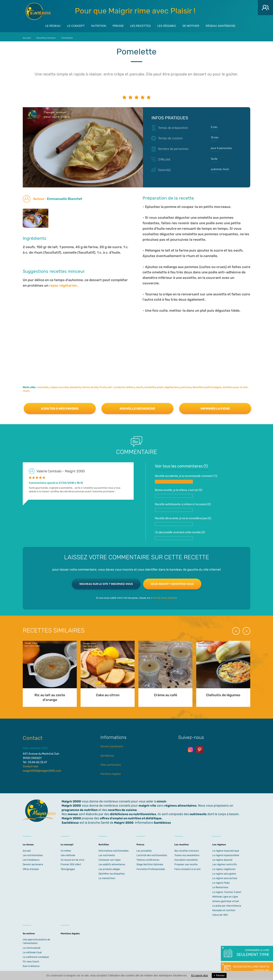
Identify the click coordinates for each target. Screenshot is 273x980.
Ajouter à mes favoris (60, 407)
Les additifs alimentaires (112, 863)
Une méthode (68, 853)
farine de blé (90, 385)
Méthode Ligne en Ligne (225, 895)
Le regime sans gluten (224, 872)
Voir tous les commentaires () (181, 464)
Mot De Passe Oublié (164, 596)
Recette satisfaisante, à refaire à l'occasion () (183, 505)
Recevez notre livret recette (251, 970)
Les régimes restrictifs (225, 863)
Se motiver (197, 25)
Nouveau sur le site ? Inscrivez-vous (106, 582)
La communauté (32, 946)
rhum (26, 389)
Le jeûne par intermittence (227, 904)
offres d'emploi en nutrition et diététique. (131, 816)
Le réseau (42, 25)
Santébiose (107, 754)
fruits (103, 385)
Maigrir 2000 (38, 11)
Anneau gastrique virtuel (226, 899)
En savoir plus (200, 975)
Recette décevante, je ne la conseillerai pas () (183, 519)
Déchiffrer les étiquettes (112, 872)
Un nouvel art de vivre (73, 858)
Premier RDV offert (71, 863)
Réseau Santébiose (230, 25)
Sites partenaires (111, 763)
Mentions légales (111, 772)
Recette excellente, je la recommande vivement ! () (186, 477)
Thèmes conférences (148, 858)
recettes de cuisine (122, 808)
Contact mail (30, 765)
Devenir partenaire (112, 744)
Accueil (27, 849)
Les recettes (141, 25)
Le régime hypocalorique (226, 849)
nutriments (198, 812)
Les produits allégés (109, 867)
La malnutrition (107, 876)
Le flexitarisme (220, 886)
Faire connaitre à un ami (187, 867)
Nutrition (94, 25)
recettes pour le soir (235, 385)
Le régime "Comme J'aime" (227, 890)
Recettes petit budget (207, 385)
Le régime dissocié (222, 858)
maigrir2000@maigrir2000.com (42, 769)
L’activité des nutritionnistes (152, 853)
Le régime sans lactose (225, 876)
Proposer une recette (186, 863)
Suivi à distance (31, 964)
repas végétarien (63, 284)
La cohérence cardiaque (36, 955)
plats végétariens (168, 385)
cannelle (43, 385)
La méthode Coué (32, 951)
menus (73, 812)
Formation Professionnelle (151, 867)
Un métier (66, 849)
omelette (150, 385)
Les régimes (170, 25)
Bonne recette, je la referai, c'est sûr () (179, 491)
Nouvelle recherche (137, 407)
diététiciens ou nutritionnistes (133, 812)
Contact (33, 736)
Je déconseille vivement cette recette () (180, 533)
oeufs (140, 385)
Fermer (219, 975)
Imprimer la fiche (215, 407)
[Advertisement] (136, 342)
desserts (75, 385)
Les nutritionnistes (33, 853)
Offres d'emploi (31, 867)
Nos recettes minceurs (187, 849)
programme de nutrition (80, 808)
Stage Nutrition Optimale (150, 863)
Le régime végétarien (224, 867)
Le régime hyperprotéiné (226, 853)
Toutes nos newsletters (187, 853)
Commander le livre (253, 953)
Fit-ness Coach (31, 960)
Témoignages (68, 867)
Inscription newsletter (186, 858)
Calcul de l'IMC (220, 913)
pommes (186, 385)
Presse (116, 25)
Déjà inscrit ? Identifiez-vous (172, 582)
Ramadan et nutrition (224, 908)
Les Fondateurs (31, 858)
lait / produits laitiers (121, 385)
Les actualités (144, 849)
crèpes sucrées (59, 385)
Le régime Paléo (221, 881)
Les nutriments (107, 853)
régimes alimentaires (180, 804)
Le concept (68, 25)
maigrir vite (147, 804)
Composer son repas (110, 858)
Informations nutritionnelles (114, 849)
